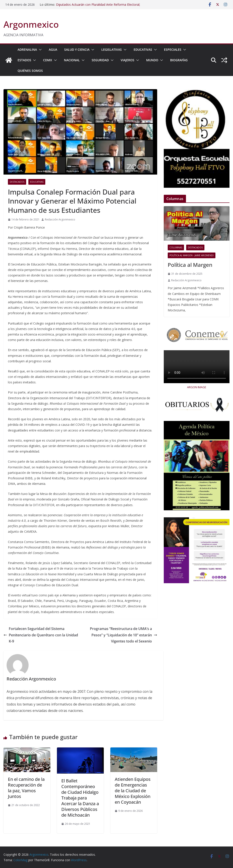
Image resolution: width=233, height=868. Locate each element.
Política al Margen (190, 265)
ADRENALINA (27, 50)
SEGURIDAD (100, 60)
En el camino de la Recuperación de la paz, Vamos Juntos (26, 788)
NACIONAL (72, 60)
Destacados (17, 182)
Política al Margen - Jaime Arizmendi (192, 255)
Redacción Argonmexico (60, 219)
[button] (39, 50)
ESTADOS (24, 60)
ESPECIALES (173, 50)
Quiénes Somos (30, 71)
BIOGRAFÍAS (179, 60)
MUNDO (152, 60)
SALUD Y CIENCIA (77, 50)
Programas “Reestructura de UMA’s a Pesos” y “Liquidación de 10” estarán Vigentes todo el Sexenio (124, 635)
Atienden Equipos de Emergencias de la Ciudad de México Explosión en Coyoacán (133, 791)
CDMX (48, 60)
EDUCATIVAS (143, 50)
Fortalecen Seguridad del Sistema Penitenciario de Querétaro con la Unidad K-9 (41, 635)
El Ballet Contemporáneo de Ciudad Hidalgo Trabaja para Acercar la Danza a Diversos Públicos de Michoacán (80, 798)
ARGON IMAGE (197, 387)
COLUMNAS (176, 247)
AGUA (53, 50)
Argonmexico (31, 24)
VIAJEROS (127, 60)
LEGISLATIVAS (112, 50)
